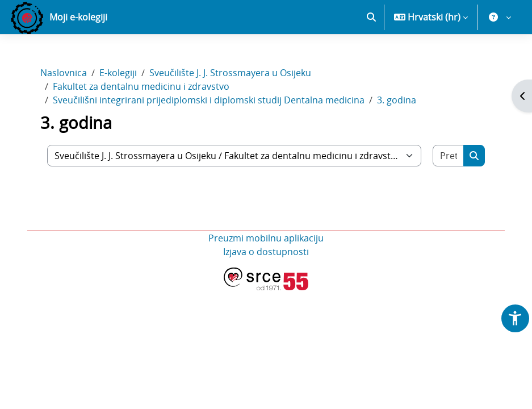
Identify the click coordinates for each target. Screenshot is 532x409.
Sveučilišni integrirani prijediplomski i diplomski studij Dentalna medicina (209, 100)
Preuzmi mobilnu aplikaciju (266, 238)
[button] (371, 17)
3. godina (397, 100)
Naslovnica (64, 73)
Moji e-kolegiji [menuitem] (78, 17)
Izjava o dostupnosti (266, 252)
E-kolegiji (118, 73)
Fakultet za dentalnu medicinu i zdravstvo (141, 86)
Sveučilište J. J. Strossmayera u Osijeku (230, 73)
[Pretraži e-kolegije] (449, 156)
